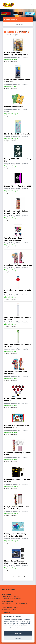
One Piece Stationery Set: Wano (18, 265)
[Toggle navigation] (31, 5)
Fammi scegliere (15, 628)
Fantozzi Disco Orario (13, 107)
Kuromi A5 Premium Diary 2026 (18, 186)
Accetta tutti (18, 633)
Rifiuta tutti (18, 638)
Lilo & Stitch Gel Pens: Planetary (18, 134)
